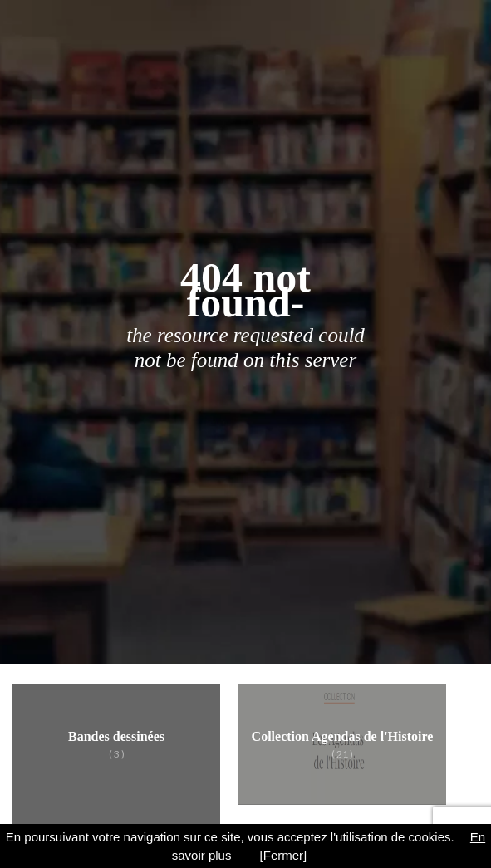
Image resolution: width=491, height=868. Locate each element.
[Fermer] (284, 855)
